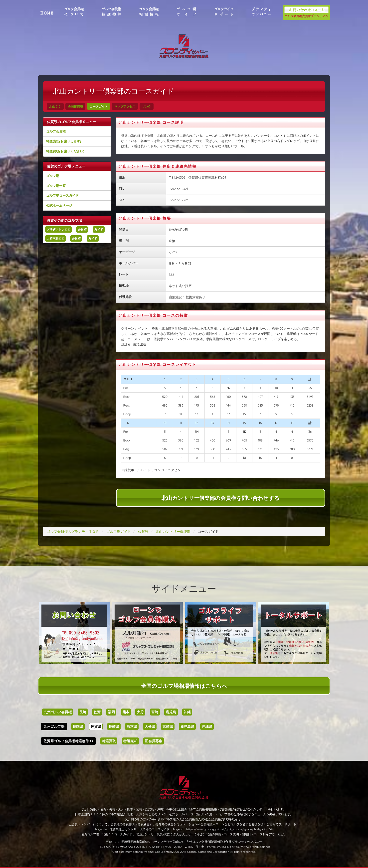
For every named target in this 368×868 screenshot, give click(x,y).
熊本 (126, 712)
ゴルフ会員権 (56, 131)
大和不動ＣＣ (55, 238)
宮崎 (155, 712)
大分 (140, 712)
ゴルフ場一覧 (56, 186)
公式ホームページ (59, 205)
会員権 (82, 229)
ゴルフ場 (53, 176)
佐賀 (97, 712)
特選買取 (109, 741)
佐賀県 (96, 726)
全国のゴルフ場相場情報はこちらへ (184, 686)
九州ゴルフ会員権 (58, 712)
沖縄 (187, 712)
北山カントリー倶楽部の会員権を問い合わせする (221, 498)
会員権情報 (75, 106)
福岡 (111, 712)
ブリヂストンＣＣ (58, 229)
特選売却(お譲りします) (64, 141)
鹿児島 (171, 712)
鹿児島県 (187, 726)
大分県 (150, 726)
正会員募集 (154, 741)
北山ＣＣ (55, 106)
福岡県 (78, 726)
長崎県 (114, 726)
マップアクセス (125, 106)
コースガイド (99, 106)
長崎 (83, 712)
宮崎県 (168, 726)
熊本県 (132, 726)
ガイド (99, 229)
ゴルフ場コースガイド (62, 195)
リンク (147, 106)
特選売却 (130, 741)
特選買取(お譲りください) (65, 151)
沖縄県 (207, 726)
